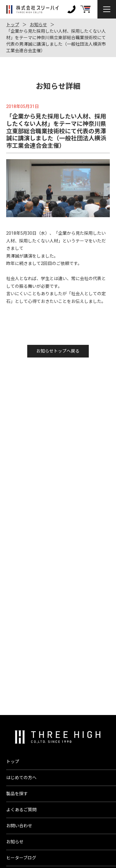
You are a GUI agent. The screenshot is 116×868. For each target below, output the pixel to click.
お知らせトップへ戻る (58, 351)
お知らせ (38, 25)
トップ (13, 25)
